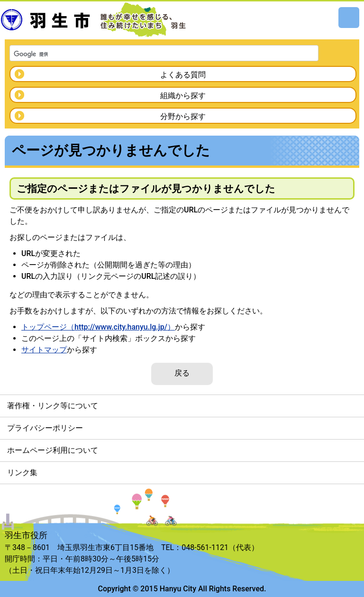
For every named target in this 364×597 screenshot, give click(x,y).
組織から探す (183, 96)
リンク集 (22, 473)
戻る (182, 373)
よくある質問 (183, 75)
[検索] (152, 54)
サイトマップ (44, 350)
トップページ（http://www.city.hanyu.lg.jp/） (98, 327)
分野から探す (183, 116)
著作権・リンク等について (53, 406)
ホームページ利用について (53, 450)
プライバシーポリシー (45, 428)
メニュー (349, 18)
